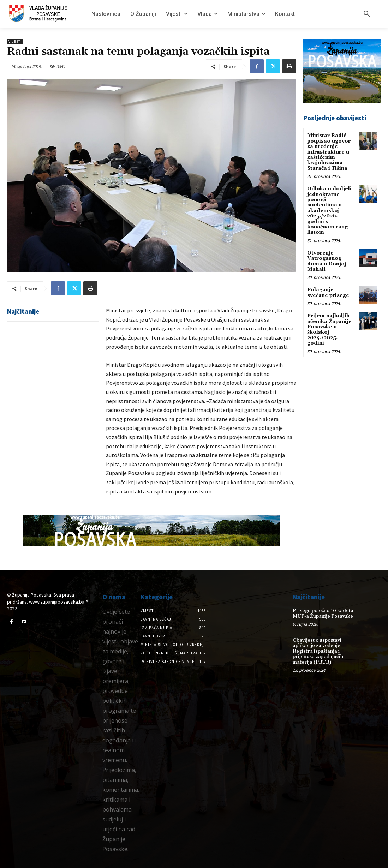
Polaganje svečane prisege (328, 292)
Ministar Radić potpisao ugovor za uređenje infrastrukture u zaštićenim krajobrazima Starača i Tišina (329, 152)
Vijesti (15, 41)
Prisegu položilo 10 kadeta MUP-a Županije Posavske (323, 613)
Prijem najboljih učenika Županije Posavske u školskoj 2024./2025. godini (329, 330)
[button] (367, 14)
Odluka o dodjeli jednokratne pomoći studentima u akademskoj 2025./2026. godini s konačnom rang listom (329, 211)
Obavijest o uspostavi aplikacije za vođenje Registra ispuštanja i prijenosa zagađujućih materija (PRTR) (318, 651)
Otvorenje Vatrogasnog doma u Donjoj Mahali (327, 261)
